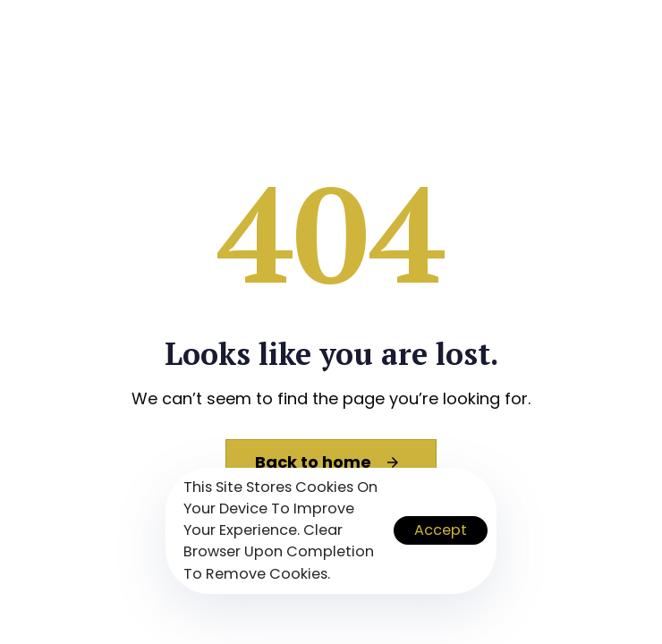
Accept (441, 530)
